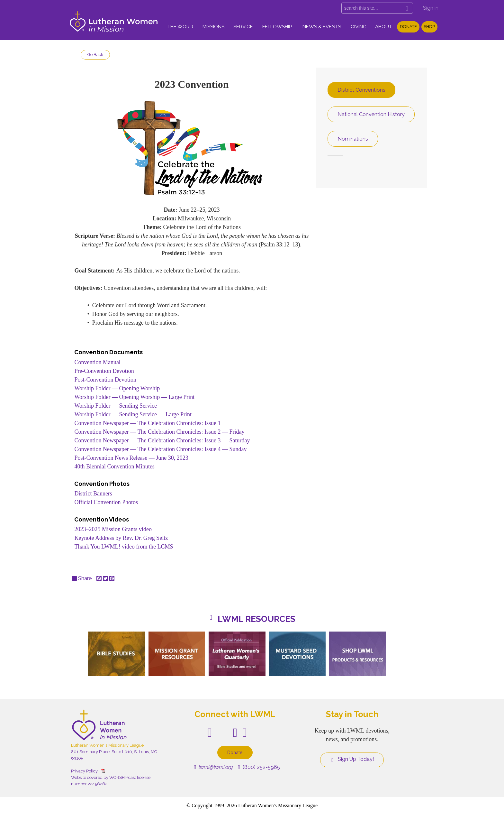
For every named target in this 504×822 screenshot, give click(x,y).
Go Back (95, 55)
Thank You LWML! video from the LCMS (124, 547)
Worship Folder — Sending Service (116, 406)
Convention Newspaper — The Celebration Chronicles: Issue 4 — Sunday (160, 449)
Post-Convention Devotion (105, 380)
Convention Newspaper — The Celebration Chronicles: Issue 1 (147, 423)
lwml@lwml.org (214, 767)
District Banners (93, 494)
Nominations (353, 139)
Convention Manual (97, 362)
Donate (408, 27)
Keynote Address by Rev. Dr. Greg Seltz (121, 538)
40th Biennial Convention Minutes (115, 466)
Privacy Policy (84, 771)
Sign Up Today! (352, 759)
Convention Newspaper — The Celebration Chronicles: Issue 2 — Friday (159, 432)
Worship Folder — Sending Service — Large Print (133, 414)
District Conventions (361, 90)
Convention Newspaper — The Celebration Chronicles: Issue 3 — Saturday (162, 440)
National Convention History (371, 114)
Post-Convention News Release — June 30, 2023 (131, 458)
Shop (429, 27)
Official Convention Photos (106, 502)
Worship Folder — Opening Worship (117, 388)
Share (82, 578)
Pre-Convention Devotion (104, 371)
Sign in (431, 8)
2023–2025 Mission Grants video (113, 529)
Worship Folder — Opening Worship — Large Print (134, 397)
